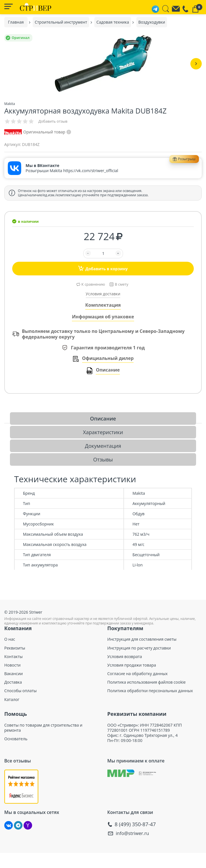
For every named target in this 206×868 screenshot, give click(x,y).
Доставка (13, 682)
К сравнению (93, 284)
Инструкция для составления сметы (142, 639)
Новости (12, 665)
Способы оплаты (20, 691)
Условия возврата (125, 657)
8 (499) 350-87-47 (135, 824)
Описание (108, 370)
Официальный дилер (108, 358)
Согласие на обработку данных (138, 674)
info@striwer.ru (134, 833)
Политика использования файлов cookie (147, 682)
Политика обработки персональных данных (150, 691)
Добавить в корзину (103, 268)
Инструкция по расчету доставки (139, 648)
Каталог (12, 700)
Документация (103, 446)
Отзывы (103, 459)
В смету (121, 284)
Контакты (13, 657)
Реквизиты (15, 648)
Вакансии (13, 674)
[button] (196, 64)
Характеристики (103, 432)
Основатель (16, 739)
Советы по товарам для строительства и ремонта (43, 728)
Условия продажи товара (132, 665)
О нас (10, 639)
